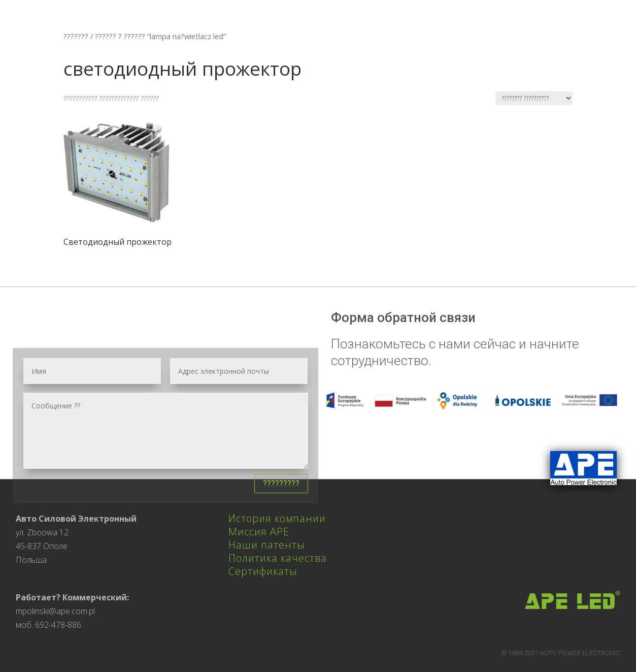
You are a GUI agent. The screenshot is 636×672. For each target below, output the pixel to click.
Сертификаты (263, 571)
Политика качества (278, 558)
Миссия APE (259, 532)
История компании (277, 518)
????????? (281, 483)
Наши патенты (267, 545)
